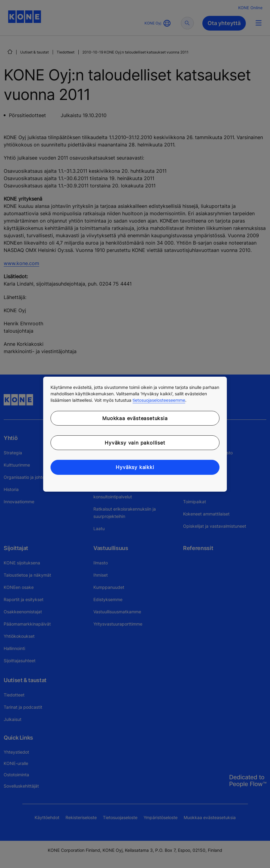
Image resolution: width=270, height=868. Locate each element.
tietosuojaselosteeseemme (159, 400)
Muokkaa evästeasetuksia (135, 418)
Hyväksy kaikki (135, 467)
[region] (135, 434)
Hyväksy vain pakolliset (135, 443)
